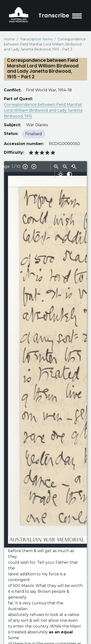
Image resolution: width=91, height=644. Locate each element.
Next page (34, 167)
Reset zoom (74, 167)
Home (9, 39)
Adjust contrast (69, 174)
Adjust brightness (61, 174)
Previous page (25, 167)
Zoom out (65, 167)
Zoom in (56, 167)
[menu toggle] (77, 16)
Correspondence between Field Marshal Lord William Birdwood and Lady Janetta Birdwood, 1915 (43, 110)
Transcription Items (36, 39)
